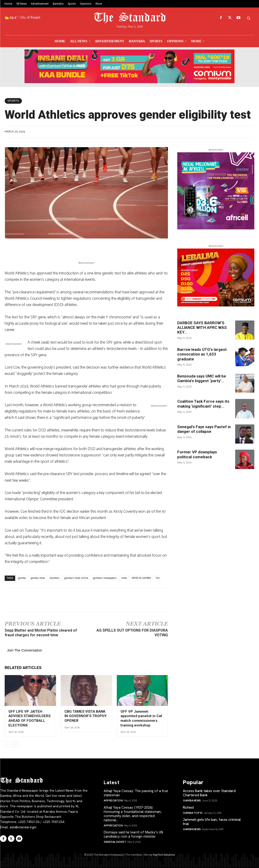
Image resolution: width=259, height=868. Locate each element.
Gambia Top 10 (193, 813)
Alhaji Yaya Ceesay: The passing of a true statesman (136, 793)
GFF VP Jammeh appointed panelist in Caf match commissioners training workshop (141, 718)
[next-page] (15, 744)
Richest (188, 808)
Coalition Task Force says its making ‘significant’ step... (203, 404)
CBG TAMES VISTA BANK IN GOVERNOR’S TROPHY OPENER (86, 716)
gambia (22, 578)
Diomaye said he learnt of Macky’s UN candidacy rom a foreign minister (133, 834)
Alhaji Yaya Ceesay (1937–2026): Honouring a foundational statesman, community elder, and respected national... (133, 814)
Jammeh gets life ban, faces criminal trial (212, 822)
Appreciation (113, 800)
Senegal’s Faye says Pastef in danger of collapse (204, 429)
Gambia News (192, 800)
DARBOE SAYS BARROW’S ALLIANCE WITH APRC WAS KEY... (202, 328)
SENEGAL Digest (115, 842)
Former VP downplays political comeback (197, 454)
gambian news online (76, 578)
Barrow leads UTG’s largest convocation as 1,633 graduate (202, 354)
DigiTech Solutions (164, 855)
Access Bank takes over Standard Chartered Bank (209, 793)
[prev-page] (8, 744)
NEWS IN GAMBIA (141, 578)
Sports (13, 101)
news (124, 578)
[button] (248, 18)
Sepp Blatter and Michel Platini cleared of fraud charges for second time (41, 633)
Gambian (55, 578)
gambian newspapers (105, 578)
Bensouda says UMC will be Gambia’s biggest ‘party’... (202, 378)
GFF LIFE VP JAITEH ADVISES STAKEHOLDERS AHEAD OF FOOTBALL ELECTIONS (29, 718)
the (158, 578)
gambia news (38, 578)
